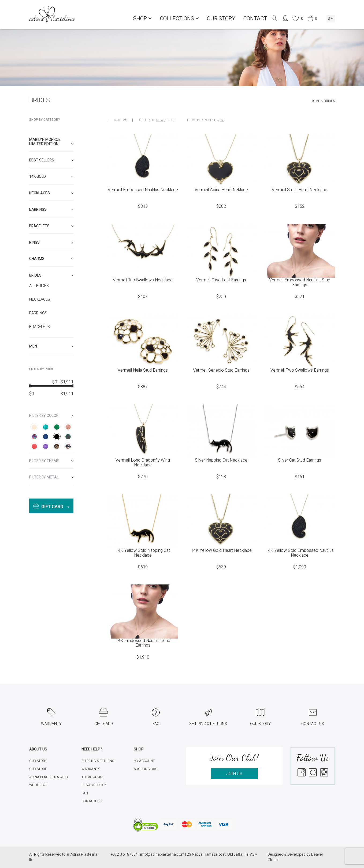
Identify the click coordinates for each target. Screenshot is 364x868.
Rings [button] (51, 242)
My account (144, 761)
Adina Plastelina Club (49, 777)
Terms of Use (93, 777)
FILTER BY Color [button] (51, 416)
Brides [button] (51, 275)
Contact (255, 19)
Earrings (38, 313)
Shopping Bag (146, 769)
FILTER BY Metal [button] (51, 477)
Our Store (38, 769)
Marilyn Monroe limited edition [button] (51, 142)
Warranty (91, 769)
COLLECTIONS (179, 19)
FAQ (85, 793)
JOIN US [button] (234, 774)
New (160, 120)
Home (315, 101)
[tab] (51, 142)
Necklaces (40, 300)
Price (171, 120)
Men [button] (51, 346)
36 (222, 120)
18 (216, 120)
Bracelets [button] (51, 226)
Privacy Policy (94, 785)
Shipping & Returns (98, 761)
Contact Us (91, 801)
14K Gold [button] (51, 177)
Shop (142, 19)
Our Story (221, 19)
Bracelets (40, 327)
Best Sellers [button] (51, 160)
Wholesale (39, 785)
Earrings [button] (51, 210)
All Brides (39, 286)
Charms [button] (51, 259)
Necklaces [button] (51, 193)
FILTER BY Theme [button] (51, 461)
